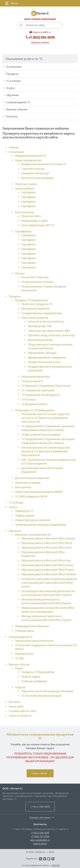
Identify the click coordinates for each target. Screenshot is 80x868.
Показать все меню (40, 818)
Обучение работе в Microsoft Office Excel (46, 548)
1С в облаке (14, 81)
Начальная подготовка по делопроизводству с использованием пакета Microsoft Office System (49, 583)
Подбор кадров (25, 515)
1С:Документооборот (34, 404)
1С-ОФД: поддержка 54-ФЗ (31, 496)
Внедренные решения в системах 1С (44, 164)
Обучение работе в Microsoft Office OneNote (49, 574)
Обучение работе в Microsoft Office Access (47, 565)
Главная (14, 147)
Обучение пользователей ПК (33, 535)
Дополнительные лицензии (32, 478)
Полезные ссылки (26, 184)
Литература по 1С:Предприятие (35, 410)
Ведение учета (24, 654)
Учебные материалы (34, 681)
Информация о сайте (34, 221)
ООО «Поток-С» (13, 788)
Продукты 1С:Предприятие (32, 300)
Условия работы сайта (22, 711)
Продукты (12, 74)
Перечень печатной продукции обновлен (47, 691)
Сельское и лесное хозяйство (46, 322)
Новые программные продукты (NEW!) (39, 492)
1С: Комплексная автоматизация (42, 696)
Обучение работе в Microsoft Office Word (47, 543)
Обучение (13, 95)
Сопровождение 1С (18, 102)
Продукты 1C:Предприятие (38, 672)
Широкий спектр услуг (35, 173)
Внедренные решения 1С (31, 156)
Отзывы (20, 273)
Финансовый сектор (40, 340)
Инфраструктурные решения (33, 520)
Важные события (17, 109)
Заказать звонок (40, 42)
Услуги (10, 88)
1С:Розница (29, 399)
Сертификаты (23, 231)
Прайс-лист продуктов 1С (37, 304)
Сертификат (29, 192)
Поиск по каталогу (20, 716)
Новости (20, 687)
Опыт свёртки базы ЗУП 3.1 (38, 225)
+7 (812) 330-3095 (40, 833)
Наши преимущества (28, 160)
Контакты (12, 117)
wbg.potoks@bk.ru (40, 840)
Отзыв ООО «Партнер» (35, 277)
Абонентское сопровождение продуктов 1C (40, 736)
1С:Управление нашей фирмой (40, 395)
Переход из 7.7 (24, 511)
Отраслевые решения (35, 318)
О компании (14, 67)
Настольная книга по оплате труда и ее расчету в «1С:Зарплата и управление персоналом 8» (46, 418)
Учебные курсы (25, 631)
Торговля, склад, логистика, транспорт (51, 335)
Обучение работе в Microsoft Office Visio (46, 561)
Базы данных (23, 487)
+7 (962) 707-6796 (40, 836)
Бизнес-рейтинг (25, 189)
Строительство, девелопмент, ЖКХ (49, 331)
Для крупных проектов (35, 309)
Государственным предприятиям (42, 313)
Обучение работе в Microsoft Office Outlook (48, 538)
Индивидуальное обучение (32, 626)
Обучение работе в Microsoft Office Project (48, 570)
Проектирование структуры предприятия (41, 525)
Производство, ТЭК (40, 326)
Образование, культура (42, 353)
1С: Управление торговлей (38, 390)
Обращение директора (36, 377)
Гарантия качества (33, 169)
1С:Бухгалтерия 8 (32, 381)
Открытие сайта (31, 216)
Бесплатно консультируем (37, 178)
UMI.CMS (56, 865)
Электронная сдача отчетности (34, 641)
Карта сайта (16, 706)
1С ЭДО (19, 658)
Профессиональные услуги (44, 362)
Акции (19, 668)
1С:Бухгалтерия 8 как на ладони (41, 435)
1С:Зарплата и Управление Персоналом (46, 386)
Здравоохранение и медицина (47, 357)
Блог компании (24, 212)
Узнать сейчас (39, 773)
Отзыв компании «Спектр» (38, 282)
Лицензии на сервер (28, 483)
